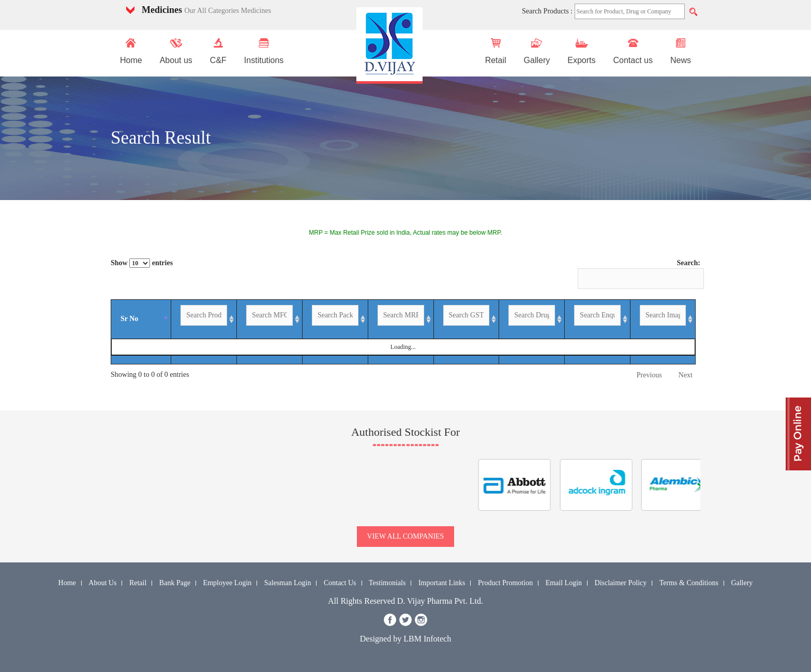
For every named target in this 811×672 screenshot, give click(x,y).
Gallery (537, 51)
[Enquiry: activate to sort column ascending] (650, 319)
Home (131, 51)
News (681, 51)
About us (176, 51)
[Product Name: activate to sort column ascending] (195, 319)
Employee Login (228, 583)
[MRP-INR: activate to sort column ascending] (442, 319)
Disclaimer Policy (621, 583)
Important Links (442, 583)
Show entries (142, 263)
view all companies (406, 536)
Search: (639, 274)
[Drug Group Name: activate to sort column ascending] (580, 319)
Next (686, 375)
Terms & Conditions (689, 583)
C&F (218, 51)
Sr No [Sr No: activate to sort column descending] (125, 319)
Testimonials (387, 583)
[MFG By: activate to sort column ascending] (304, 319)
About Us (102, 583)
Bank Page (175, 583)
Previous (649, 375)
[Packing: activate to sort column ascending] (386, 319)
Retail (496, 51)
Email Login (564, 583)
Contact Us (340, 583)
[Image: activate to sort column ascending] (680, 319)
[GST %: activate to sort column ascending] (498, 319)
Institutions (264, 51)
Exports (581, 51)
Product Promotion (505, 583)
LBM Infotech (427, 639)
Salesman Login (288, 583)
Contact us (633, 51)
